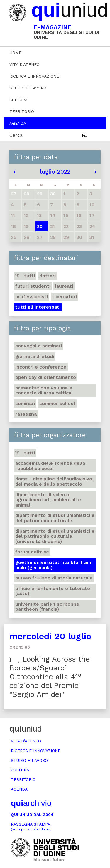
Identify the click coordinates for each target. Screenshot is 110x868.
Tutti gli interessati (38, 307)
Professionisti (32, 297)
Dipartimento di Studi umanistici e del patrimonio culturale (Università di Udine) (55, 536)
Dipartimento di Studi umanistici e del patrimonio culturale (55, 518)
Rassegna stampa (31, 827)
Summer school (57, 403)
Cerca (16, 135)
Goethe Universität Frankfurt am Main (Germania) (53, 565)
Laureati (64, 286)
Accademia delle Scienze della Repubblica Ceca (50, 466)
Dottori (48, 276)
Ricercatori (65, 297)
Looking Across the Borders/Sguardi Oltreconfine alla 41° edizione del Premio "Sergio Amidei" (50, 677)
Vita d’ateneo (24, 64)
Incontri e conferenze (41, 367)
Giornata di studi (35, 356)
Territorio (22, 111)
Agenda (18, 123)
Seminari (25, 403)
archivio (31, 803)
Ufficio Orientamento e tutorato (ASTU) (53, 591)
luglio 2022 (55, 171)
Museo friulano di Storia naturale (54, 578)
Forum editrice (32, 552)
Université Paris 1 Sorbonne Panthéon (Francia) (47, 607)
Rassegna (26, 414)
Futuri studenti (33, 286)
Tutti (25, 276)
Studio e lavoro (28, 88)
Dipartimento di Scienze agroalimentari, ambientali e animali (48, 500)
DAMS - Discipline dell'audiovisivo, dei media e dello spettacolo (54, 481)
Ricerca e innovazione (34, 76)
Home (15, 53)
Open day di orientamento (46, 377)
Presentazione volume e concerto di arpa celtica (44, 390)
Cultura (18, 100)
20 (40, 226)
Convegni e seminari (39, 346)
